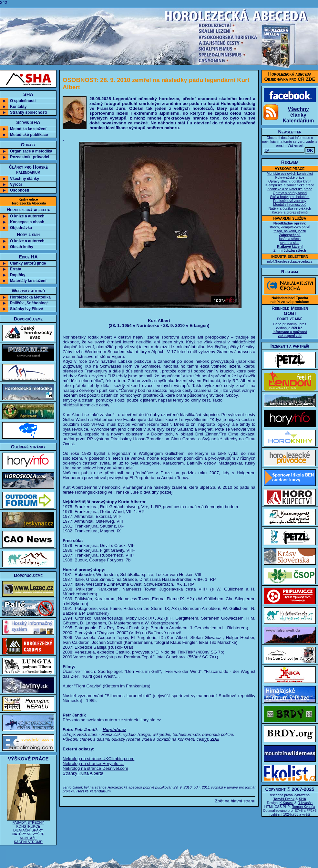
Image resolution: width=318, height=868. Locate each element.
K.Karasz (287, 803)
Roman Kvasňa (303, 807)
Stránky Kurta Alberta (83, 773)
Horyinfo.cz (150, 720)
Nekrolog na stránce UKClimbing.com (98, 759)
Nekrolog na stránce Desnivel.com (95, 768)
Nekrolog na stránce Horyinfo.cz (93, 763)
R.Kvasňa (305, 803)
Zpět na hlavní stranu (235, 801)
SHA (303, 799)
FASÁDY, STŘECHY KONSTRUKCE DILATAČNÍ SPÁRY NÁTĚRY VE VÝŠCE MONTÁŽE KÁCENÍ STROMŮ (28, 831)
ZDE (215, 739)
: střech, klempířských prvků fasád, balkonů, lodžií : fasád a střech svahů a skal (290, 237)
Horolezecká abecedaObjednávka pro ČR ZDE (290, 77)
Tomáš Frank (284, 799)
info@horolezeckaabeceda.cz (290, 261)
